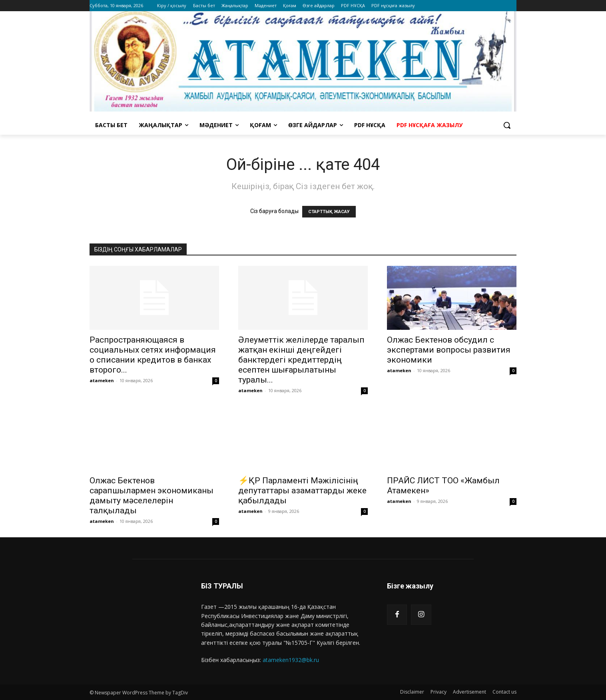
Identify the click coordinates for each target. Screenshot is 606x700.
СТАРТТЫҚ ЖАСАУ (329, 212)
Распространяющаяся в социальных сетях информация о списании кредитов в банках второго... (153, 355)
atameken (102, 380)
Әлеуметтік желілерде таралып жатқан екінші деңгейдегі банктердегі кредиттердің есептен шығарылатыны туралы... (301, 360)
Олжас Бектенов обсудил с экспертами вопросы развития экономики (449, 350)
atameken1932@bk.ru (291, 660)
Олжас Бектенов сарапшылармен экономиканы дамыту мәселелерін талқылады (151, 496)
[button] (507, 125)
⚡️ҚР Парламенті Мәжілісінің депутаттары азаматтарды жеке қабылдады (302, 491)
